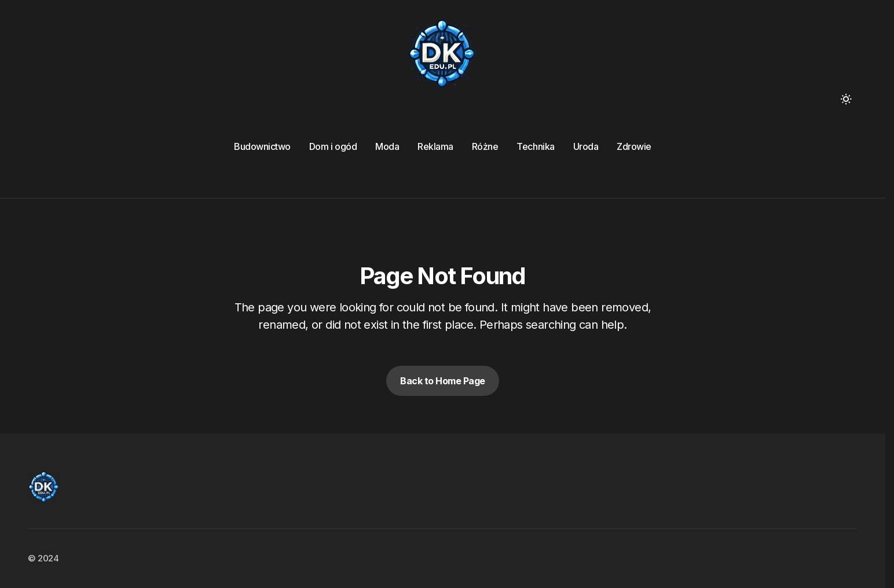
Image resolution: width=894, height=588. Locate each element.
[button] (846, 99)
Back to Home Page (443, 381)
